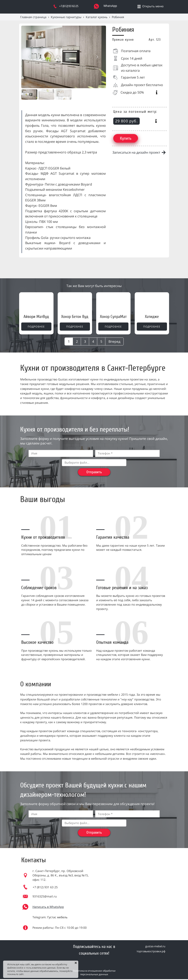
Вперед (114, 341)
